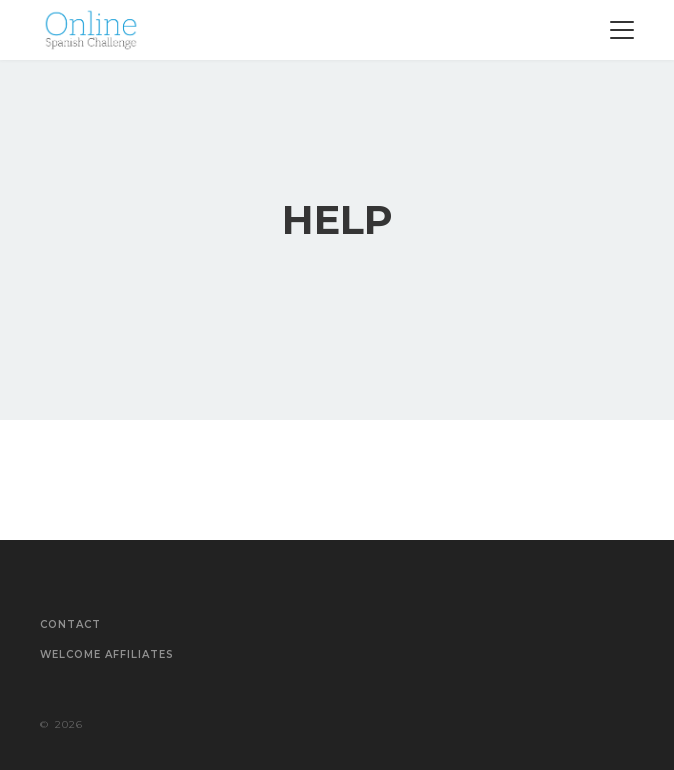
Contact (70, 625)
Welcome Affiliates (107, 655)
